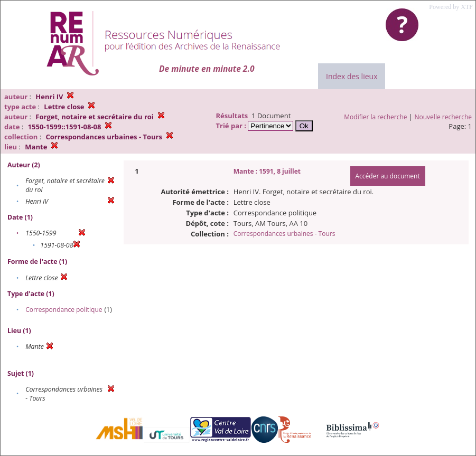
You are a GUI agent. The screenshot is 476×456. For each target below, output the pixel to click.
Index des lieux (352, 76)
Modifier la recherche (375, 117)
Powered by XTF (451, 7)
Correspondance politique (64, 310)
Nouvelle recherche (444, 117)
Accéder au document (388, 176)
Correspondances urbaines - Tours (284, 234)
